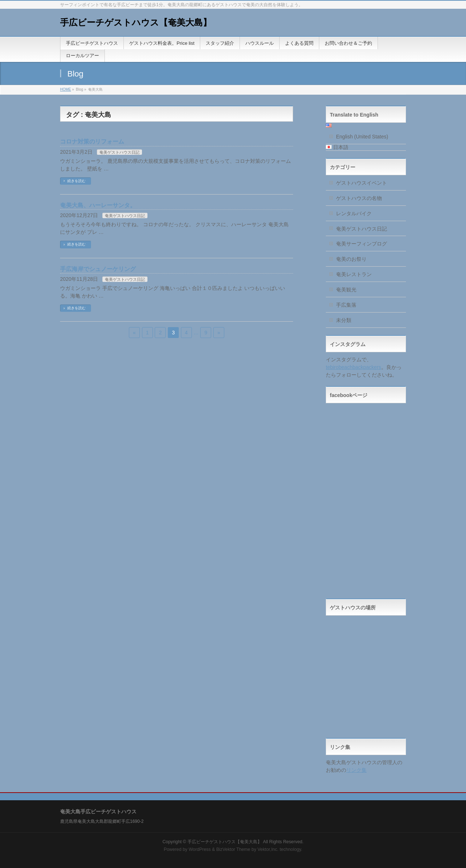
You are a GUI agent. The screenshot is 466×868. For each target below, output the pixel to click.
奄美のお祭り (351, 259)
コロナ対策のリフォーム (92, 142)
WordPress (200, 849)
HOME (66, 89)
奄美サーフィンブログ (362, 244)
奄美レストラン (354, 274)
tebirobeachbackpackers (354, 367)
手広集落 (346, 305)
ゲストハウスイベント (362, 183)
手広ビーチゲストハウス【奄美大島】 (136, 22)
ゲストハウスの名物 (359, 198)
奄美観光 (346, 290)
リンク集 (356, 770)
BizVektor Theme (233, 849)
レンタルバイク (354, 213)
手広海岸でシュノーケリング (98, 269)
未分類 (344, 320)
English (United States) (362, 137)
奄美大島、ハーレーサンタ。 (98, 205)
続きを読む (76, 181)
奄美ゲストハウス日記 (119, 152)
